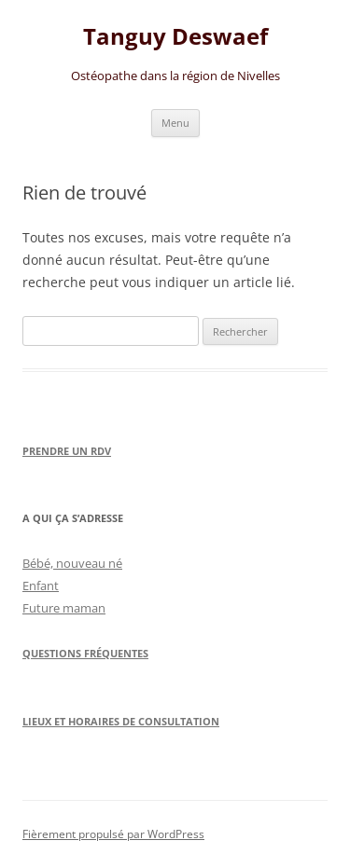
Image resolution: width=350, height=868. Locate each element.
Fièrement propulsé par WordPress (113, 834)
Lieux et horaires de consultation (121, 721)
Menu (175, 123)
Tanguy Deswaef (175, 37)
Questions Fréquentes (85, 653)
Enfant (41, 586)
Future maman (64, 608)
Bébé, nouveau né (72, 563)
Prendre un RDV (67, 451)
